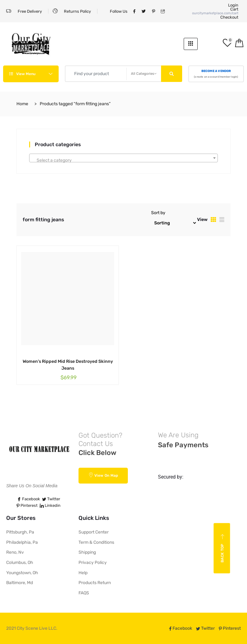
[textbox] (123, 160)
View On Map (103, 475)
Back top (223, 548)
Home (22, 104)
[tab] (213, 220)
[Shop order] (174, 223)
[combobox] (123, 158)
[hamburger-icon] (191, 44)
